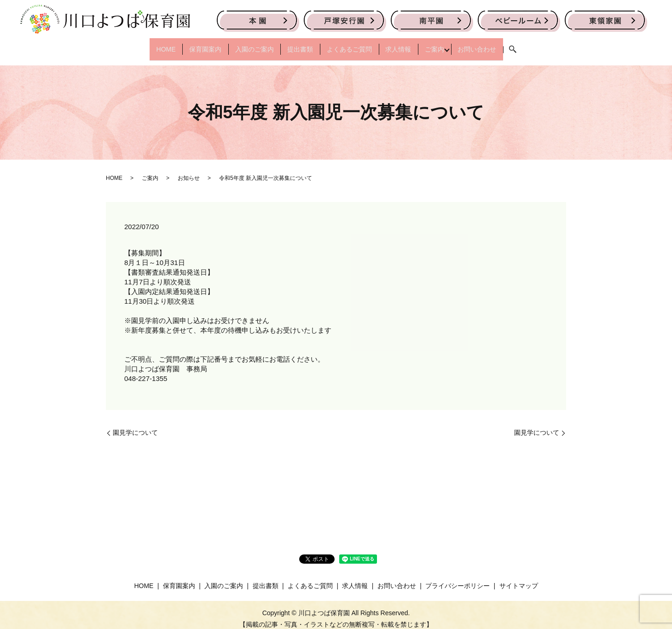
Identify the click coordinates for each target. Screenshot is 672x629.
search (536, 46)
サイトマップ (519, 577)
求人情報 (407, 45)
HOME (146, 45)
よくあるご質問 (352, 45)
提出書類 (297, 45)
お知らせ (189, 170)
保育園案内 (191, 45)
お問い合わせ (497, 45)
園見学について (135, 425)
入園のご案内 (246, 45)
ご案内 (449, 45)
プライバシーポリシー (458, 577)
